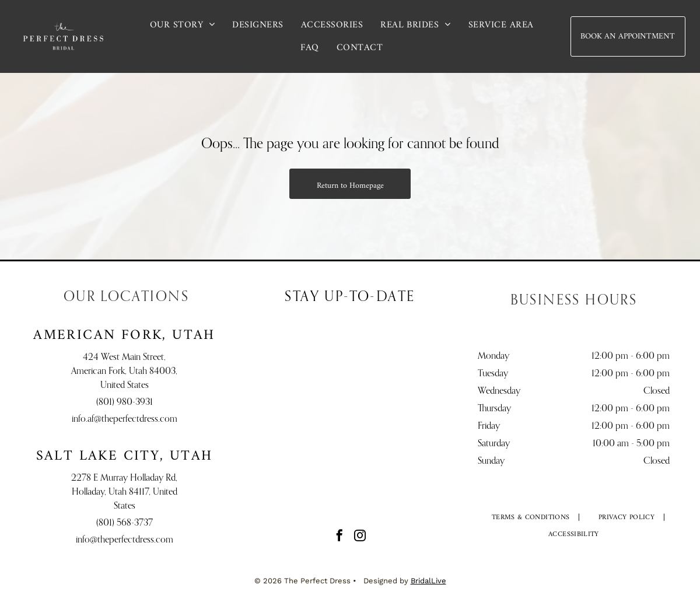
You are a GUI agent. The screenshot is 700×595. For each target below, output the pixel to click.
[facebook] (339, 537)
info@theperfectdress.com (125, 540)
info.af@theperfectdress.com (125, 419)
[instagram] (360, 537)
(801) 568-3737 (125, 523)
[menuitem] (183, 25)
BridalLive (428, 581)
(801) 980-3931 (125, 402)
